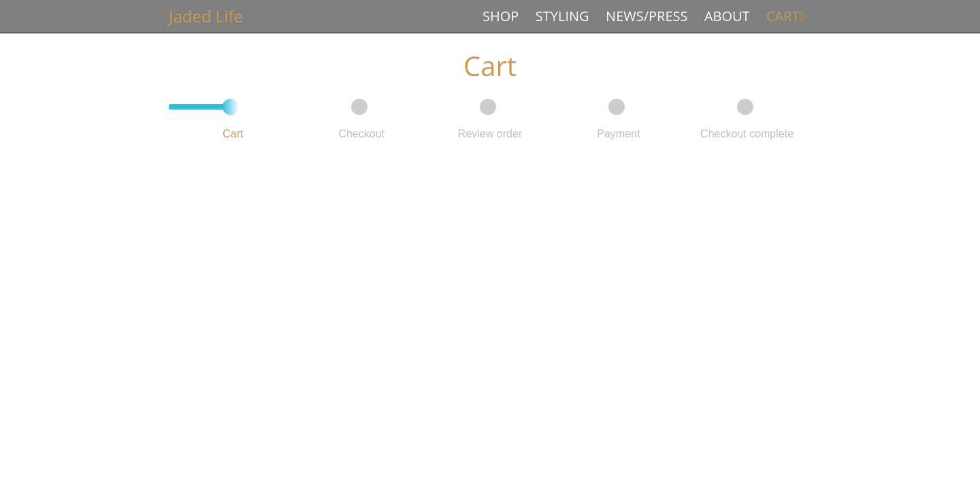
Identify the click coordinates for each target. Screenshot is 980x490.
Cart (783, 16)
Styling (562, 16)
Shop (501, 16)
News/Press (647, 16)
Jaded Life (206, 16)
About (727, 16)
